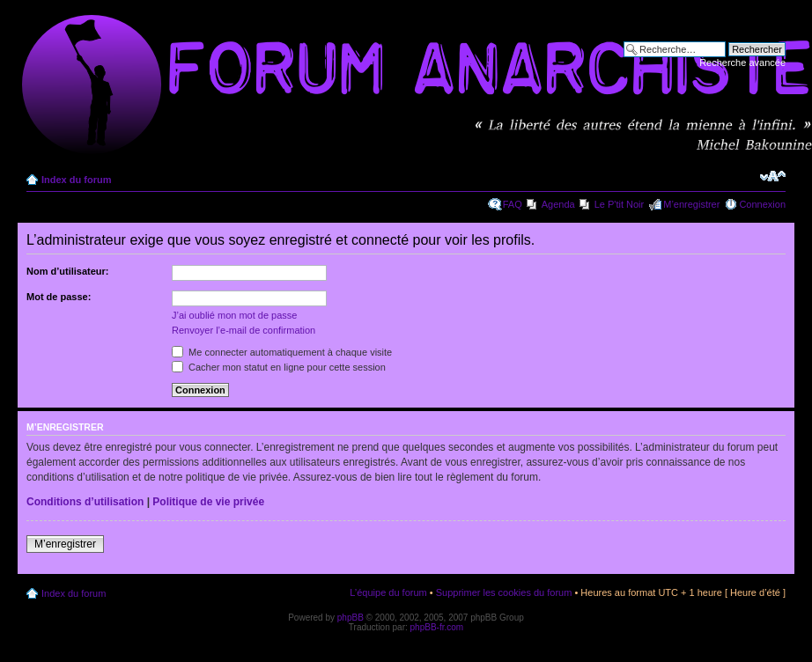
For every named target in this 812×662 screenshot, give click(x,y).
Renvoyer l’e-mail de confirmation (244, 330)
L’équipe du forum (388, 592)
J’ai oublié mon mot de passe (234, 315)
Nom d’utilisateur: (68, 271)
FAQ (513, 204)
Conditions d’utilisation (85, 502)
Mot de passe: (59, 297)
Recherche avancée (742, 63)
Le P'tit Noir (620, 204)
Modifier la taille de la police (773, 176)
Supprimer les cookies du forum (504, 592)
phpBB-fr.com (437, 627)
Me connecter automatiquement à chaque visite (282, 352)
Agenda (558, 204)
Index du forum (76, 180)
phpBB (351, 618)
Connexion (762, 204)
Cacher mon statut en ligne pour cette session (279, 367)
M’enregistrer (691, 204)
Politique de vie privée (208, 502)
